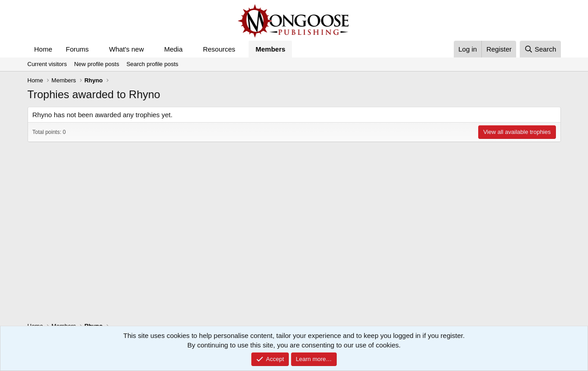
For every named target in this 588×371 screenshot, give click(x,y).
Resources (219, 49)
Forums (78, 49)
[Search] (540, 49)
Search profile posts (153, 64)
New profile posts (97, 64)
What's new (126, 49)
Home (43, 49)
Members (270, 49)
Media (173, 49)
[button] (96, 49)
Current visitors (47, 64)
